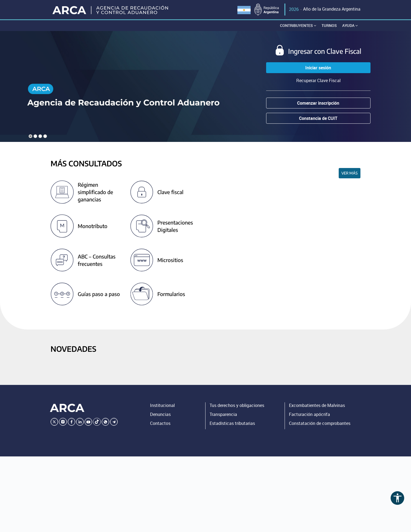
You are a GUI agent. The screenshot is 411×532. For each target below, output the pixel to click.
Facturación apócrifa (309, 415)
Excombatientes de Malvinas (317, 406)
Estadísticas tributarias (232, 424)
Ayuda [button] (350, 26)
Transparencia (223, 415)
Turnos (329, 26)
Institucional (162, 406)
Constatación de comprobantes (320, 424)
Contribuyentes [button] (298, 26)
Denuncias (160, 415)
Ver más (350, 173)
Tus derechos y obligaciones (237, 406)
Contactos (160, 424)
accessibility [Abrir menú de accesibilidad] (398, 498)
